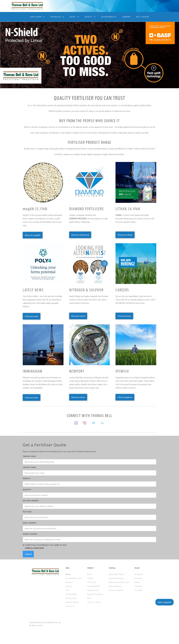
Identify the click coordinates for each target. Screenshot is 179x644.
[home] (26, 6)
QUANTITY (27, 490)
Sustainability (71, 594)
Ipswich (69, 586)
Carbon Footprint (116, 590)
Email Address (29, 523)
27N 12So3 (91, 582)
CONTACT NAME (29, 467)
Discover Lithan (125, 235)
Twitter (137, 582)
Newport (69, 582)
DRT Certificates (115, 586)
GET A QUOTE (143, 17)
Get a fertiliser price (74, 578)
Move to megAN (33, 235)
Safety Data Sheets (116, 574)
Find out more (32, 316)
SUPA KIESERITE (94, 586)
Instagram (139, 574)
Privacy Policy (71, 598)
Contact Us (70, 606)
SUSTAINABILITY (109, 17)
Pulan (89, 574)
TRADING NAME (29, 456)
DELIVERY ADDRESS (31, 501)
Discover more (78, 316)
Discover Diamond (80, 235)
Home (68, 574)
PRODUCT (27, 478)
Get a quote (165, 602)
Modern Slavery (72, 602)
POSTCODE (27, 512)
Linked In (138, 586)
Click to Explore (125, 397)
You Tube (138, 590)
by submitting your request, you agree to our (89, 547)
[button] (37, 17)
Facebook (138, 578)
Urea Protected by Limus (119, 582)
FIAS (67, 590)
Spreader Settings (116, 578)
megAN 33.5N (93, 590)
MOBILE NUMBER (30, 534)
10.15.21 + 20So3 (94, 602)
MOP (89, 598)
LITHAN (90, 578)
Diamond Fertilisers (95, 594)
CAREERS (126, 17)
